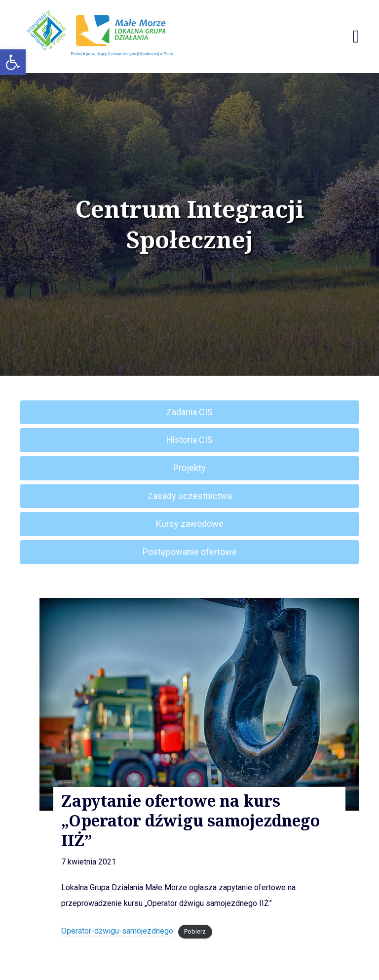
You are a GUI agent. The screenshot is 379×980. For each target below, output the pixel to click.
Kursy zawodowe (190, 524)
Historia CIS (189, 440)
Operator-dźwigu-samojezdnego (117, 931)
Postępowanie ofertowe (190, 552)
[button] (13, 62)
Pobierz (195, 931)
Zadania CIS (189, 412)
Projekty (189, 468)
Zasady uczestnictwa (190, 496)
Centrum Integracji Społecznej (190, 224)
